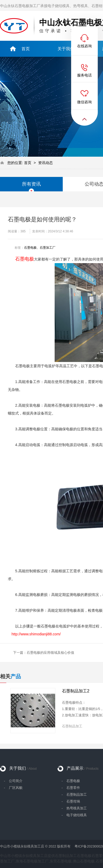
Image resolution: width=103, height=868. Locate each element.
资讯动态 (45, 163)
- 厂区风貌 (13, 788)
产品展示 (82, 768)
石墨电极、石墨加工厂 (40, 248)
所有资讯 (31, 184)
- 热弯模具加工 (74, 808)
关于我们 (23, 768)
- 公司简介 (13, 781)
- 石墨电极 (71, 781)
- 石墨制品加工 (74, 795)
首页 (28, 163)
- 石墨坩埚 (71, 801)
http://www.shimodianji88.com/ (36, 634)
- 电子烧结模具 (74, 815)
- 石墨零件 (71, 788)
